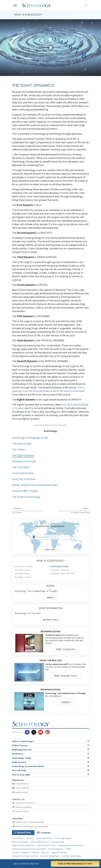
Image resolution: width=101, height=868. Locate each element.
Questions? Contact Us (24, 803)
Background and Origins (24, 566)
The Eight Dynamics (23, 455)
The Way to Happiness (21, 852)
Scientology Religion (63, 838)
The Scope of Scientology (26, 497)
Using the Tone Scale (24, 479)
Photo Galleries (20, 788)
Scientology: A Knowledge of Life (30, 438)
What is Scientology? (23, 741)
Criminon (35, 852)
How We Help (19, 770)
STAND (68, 849)
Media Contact (20, 792)
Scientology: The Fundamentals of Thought (36, 591)
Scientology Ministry (22, 573)
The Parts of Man (22, 444)
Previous (17, 508)
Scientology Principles (60, 566)
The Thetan (19, 450)
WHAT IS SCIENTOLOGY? (50, 561)
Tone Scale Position (23, 473)
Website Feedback (22, 807)
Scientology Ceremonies (60, 570)
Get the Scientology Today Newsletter (30, 826)
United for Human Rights (50, 856)
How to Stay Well (21, 775)
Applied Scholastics (59, 852)
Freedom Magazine (56, 849)
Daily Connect (19, 762)
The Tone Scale (21, 467)
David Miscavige (58, 842)
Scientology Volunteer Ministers (70, 845)
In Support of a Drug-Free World (25, 856)
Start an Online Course (46, 845)
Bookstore (17, 754)
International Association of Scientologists (29, 849)
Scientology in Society (23, 577)
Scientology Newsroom (40, 842)
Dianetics (30, 838)
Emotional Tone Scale (24, 461)
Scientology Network (44, 838)
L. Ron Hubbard (18, 838)
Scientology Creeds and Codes (62, 573)
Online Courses (20, 745)
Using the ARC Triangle (25, 491)
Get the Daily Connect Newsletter (28, 822)
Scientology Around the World (28, 766)
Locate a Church (21, 811)
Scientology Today (22, 758)
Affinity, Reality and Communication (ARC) (35, 485)
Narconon (45, 852)
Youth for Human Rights (71, 856)
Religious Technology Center (24, 845)
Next (86, 508)
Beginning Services (22, 750)
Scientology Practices (23, 570)
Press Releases (21, 784)
